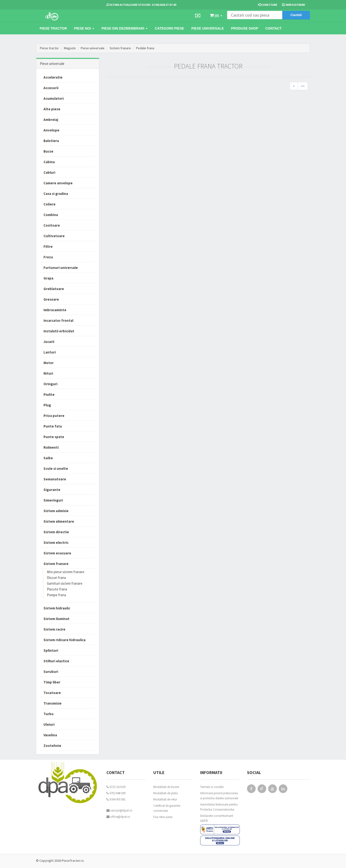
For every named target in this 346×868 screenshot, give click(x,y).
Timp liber (52, 682)
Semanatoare (55, 479)
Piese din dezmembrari (124, 28)
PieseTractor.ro (73, 861)
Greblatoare (54, 289)
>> (303, 86)
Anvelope (51, 130)
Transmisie (53, 703)
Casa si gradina (56, 194)
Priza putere (54, 416)
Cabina (49, 162)
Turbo (49, 714)
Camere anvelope (58, 183)
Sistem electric (56, 542)
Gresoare (51, 299)
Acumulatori (54, 98)
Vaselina (50, 735)
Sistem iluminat (56, 619)
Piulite (49, 394)
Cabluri (49, 172)
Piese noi (84, 28)
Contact (273, 28)
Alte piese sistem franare (66, 572)
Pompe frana (56, 595)
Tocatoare (52, 693)
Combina (51, 215)
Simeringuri (53, 500)
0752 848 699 (116, 793)
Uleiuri (49, 724)
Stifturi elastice (56, 661)
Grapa (48, 278)
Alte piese (52, 109)
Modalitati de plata (166, 793)
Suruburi (51, 672)
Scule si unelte (56, 468)
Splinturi (51, 650)
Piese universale (207, 28)
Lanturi (50, 352)
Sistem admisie (56, 511)
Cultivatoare (54, 236)
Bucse (48, 151)
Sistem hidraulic (57, 608)
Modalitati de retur (165, 799)
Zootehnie (52, 746)
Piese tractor (53, 28)
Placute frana (57, 589)
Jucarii (49, 342)
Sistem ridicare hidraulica (65, 640)
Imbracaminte (55, 310)
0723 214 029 (116, 787)
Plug (47, 405)
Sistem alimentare (59, 521)
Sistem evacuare (57, 553)
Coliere (49, 204)
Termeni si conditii (212, 787)
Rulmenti (51, 447)
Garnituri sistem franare (65, 583)
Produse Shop (245, 28)
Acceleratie (53, 77)
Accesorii (51, 88)
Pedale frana (145, 48)
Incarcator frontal (58, 320)
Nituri (48, 373)
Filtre (48, 246)
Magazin (70, 48)
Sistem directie (56, 532)
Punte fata (53, 426)
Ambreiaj (51, 120)
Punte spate (54, 437)
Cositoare (52, 225)
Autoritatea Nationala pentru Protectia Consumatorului (219, 807)
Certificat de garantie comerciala (167, 808)
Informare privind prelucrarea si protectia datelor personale (219, 796)
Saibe (48, 458)
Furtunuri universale (61, 268)
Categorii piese (169, 28)
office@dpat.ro (118, 817)
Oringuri (50, 384)
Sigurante (52, 490)
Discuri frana (56, 578)
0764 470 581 (116, 799)
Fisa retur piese (163, 817)
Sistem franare (120, 48)
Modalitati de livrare (166, 787)
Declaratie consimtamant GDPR (217, 818)
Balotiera (51, 141)
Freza (48, 257)
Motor (49, 363)
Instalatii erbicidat (59, 331)
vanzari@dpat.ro (119, 810)
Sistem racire (54, 629)
